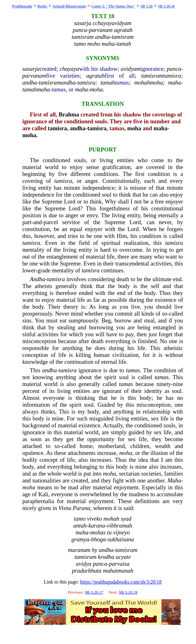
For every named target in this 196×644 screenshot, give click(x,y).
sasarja (31, 69)
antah (80, 526)
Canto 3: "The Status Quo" (113, 6)
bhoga (99, 539)
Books (42, 6)
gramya (80, 539)
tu (109, 532)
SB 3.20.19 (128, 592)
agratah (95, 76)
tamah (108, 82)
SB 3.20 (146, 6)
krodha (106, 557)
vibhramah (120, 526)
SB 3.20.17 (94, 592)
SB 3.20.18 (166, 6)
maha (175, 82)
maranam (79, 550)
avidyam (131, 69)
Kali (43, 494)
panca (174, 69)
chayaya (69, 69)
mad (73, 487)
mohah (142, 82)
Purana (82, 508)
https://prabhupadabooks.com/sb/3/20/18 (121, 582)
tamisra (172, 76)
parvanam (34, 76)
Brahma (69, 114)
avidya (84, 564)
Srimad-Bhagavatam (69, 6)
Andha (38, 279)
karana (97, 526)
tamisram (152, 76)
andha (30, 82)
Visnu (65, 508)
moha (156, 82)
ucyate (123, 557)
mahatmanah (118, 571)
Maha (174, 480)
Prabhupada (22, 6)
